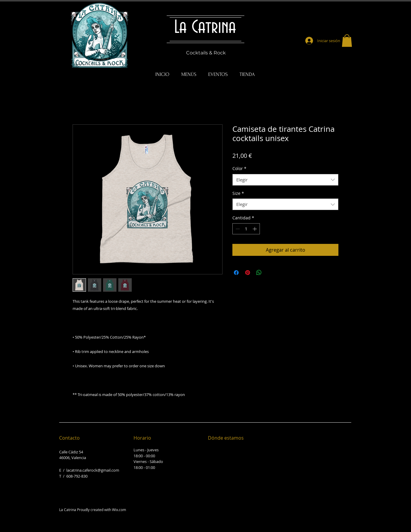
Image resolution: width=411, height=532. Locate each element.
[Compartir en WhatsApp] (259, 273)
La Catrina (205, 28)
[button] (347, 41)
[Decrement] (237, 229)
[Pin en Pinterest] (248, 273)
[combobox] (285, 180)
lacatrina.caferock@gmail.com (93, 470)
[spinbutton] (246, 229)
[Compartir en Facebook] (236, 273)
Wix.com (119, 510)
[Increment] (255, 229)
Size (238, 193)
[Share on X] (270, 273)
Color (239, 168)
